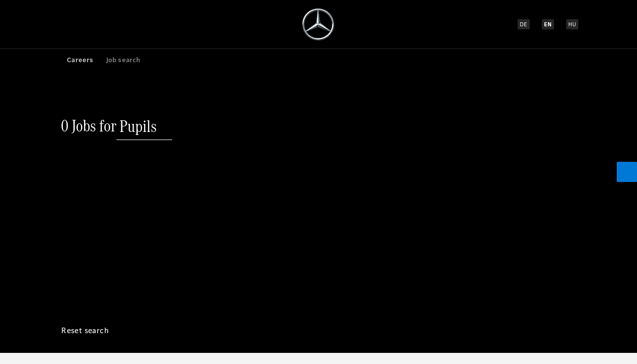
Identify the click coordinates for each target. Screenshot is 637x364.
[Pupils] (138, 68)
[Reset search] (85, 129)
